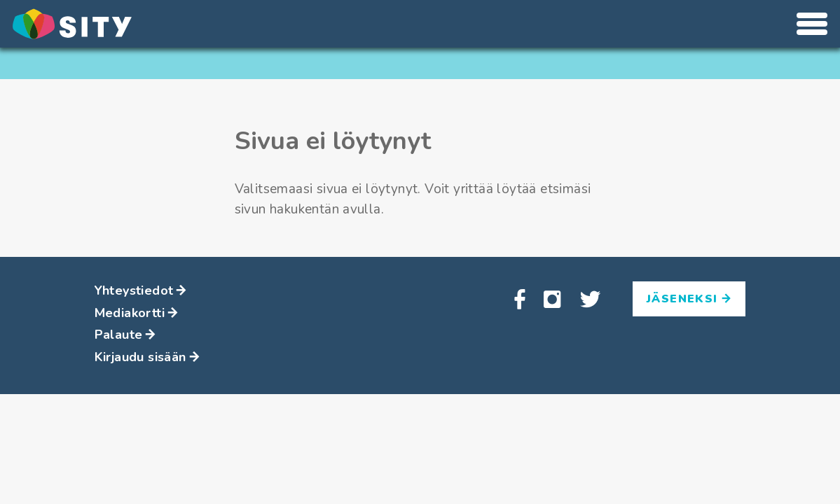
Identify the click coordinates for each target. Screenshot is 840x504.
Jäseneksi (689, 299)
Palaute (125, 335)
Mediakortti (137, 313)
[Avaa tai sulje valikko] (812, 24)
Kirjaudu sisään (147, 357)
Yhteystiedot (141, 290)
